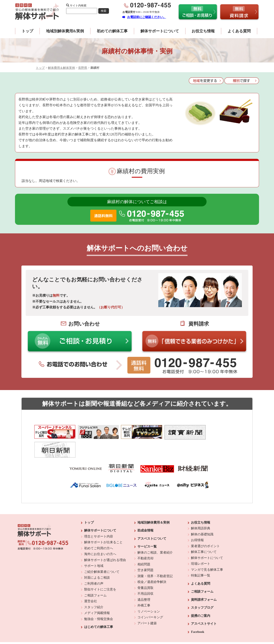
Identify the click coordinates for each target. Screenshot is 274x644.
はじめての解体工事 (99, 609)
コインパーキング (150, 599)
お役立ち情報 (203, 31)
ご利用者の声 (94, 565)
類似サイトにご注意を (100, 571)
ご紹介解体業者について (102, 553)
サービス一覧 (147, 528)
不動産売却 (145, 540)
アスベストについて (152, 520)
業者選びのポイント (205, 528)
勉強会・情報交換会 (99, 600)
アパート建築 (147, 605)
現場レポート (201, 545)
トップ (27, 31)
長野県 (83, 68)
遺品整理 (144, 581)
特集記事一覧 (201, 557)
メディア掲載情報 (97, 595)
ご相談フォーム (95, 577)
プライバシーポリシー (166, 629)
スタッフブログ (202, 589)
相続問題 (144, 546)
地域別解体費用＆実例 (153, 504)
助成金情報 (145, 512)
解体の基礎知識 (202, 516)
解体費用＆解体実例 (61, 68)
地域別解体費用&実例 (65, 31)
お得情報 (197, 522)
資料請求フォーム (204, 581)
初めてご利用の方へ (99, 530)
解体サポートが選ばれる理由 (105, 542)
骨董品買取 (145, 569)
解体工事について (204, 534)
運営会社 (91, 583)
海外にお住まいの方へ (100, 536)
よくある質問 (239, 31)
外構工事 (144, 587)
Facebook (198, 613)
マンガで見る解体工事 (207, 551)
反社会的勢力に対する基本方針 (134, 629)
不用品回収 (145, 575)
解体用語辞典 (201, 510)
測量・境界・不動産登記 (155, 558)
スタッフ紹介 (94, 589)
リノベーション (149, 593)
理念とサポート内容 (99, 518)
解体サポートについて (160, 31)
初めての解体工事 (112, 31)
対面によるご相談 (97, 559)
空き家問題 (145, 552)
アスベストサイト (204, 605)
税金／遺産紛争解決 (152, 564)
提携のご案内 (201, 597)
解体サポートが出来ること (103, 524)
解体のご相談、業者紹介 (155, 534)
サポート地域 (94, 548)
